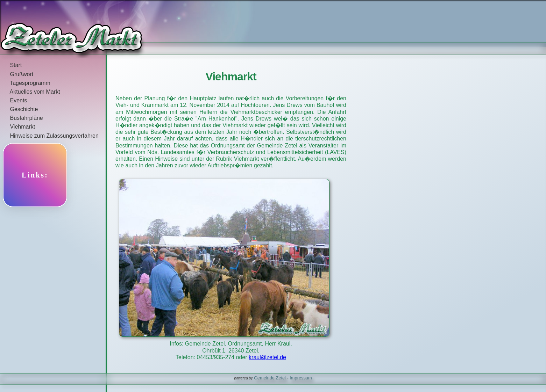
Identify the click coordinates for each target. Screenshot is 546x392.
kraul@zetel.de (267, 357)
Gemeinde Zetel (270, 378)
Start (11, 65)
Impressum (301, 378)
